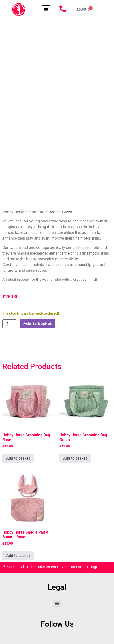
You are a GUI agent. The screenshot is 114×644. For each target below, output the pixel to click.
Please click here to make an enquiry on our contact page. (51, 567)
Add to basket (37, 324)
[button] (46, 10)
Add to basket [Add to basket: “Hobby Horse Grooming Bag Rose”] (18, 458)
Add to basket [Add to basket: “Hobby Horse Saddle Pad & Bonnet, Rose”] (18, 556)
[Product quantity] (9, 324)
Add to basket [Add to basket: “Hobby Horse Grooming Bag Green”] (75, 458)
